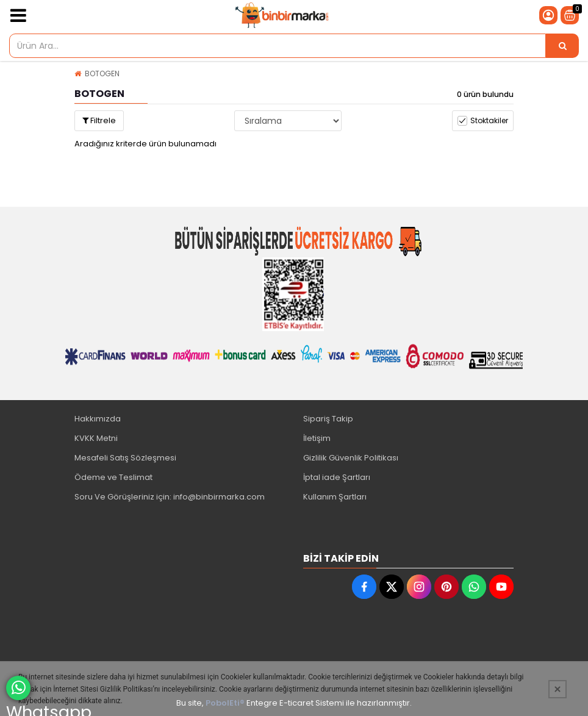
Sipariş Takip (328, 419)
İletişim (317, 438)
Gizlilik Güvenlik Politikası (351, 458)
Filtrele (99, 120)
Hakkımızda (98, 419)
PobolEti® (225, 703)
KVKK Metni (96, 438)
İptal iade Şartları (337, 477)
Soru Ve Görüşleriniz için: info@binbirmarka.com (170, 497)
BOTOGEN (102, 73)
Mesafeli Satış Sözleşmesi (125, 458)
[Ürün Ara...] (562, 46)
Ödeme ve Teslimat (113, 477)
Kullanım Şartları (335, 497)
